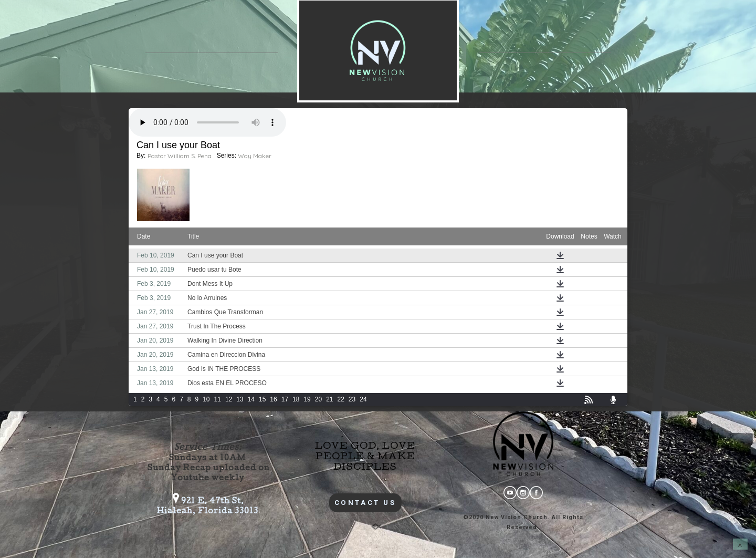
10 (206, 399)
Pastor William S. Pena (180, 156)
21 (329, 399)
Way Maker (255, 156)
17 (285, 399)
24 (363, 399)
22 (341, 399)
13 (240, 399)
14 (251, 399)
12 (229, 399)
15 (262, 399)
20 (318, 399)
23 (352, 399)
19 (307, 399)
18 (296, 399)
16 (273, 399)
